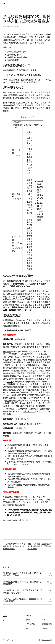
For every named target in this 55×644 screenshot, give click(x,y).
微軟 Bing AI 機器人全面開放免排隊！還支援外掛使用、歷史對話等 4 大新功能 (40, 546)
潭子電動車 (30, 409)
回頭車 (10, 382)
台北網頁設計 (29, 411)
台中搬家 (11, 395)
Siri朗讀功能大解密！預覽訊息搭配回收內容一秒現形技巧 (23, 583)
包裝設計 (42, 406)
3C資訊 (17, 26)
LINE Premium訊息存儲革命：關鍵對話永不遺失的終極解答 (23, 600)
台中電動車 (18, 360)
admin (9, 26)
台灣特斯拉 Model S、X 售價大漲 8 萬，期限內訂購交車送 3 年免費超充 (14, 546)
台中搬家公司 (9, 387)
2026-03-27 (50, 574)
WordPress (45, 640)
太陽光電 (19, 373)
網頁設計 (7, 351)
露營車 (8, 401)
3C (4, 3)
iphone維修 (42, 365)
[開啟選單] (51, 3)
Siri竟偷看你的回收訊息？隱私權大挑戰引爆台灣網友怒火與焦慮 (23, 574)
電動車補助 (20, 365)
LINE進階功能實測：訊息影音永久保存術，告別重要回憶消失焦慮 (23, 591)
